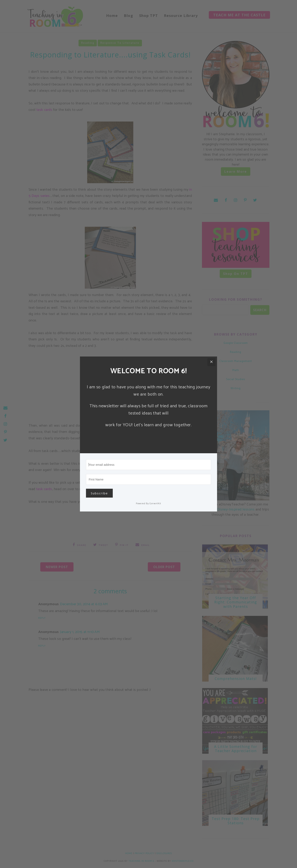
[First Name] (148, 479)
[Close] (211, 362)
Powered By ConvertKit (148, 504)
